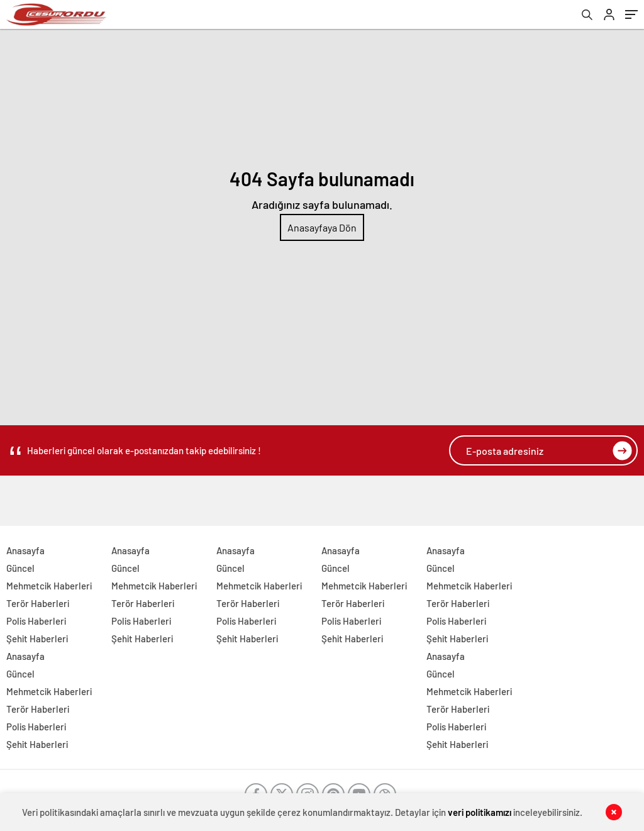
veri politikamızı (480, 812)
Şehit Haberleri (37, 639)
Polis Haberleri (36, 621)
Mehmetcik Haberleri (49, 586)
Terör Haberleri (38, 603)
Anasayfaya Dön (322, 227)
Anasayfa (25, 550)
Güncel (20, 568)
